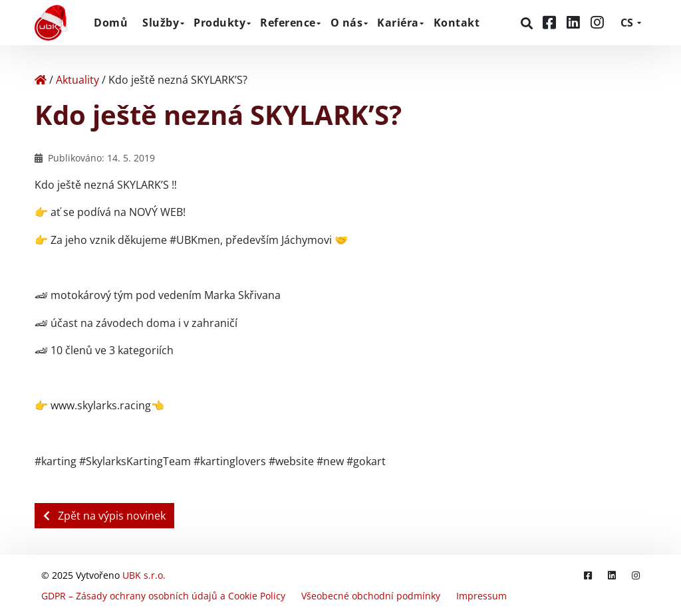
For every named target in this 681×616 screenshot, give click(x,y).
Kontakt (457, 23)
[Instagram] (597, 22)
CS (627, 23)
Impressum (481, 596)
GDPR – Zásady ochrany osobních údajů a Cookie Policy (163, 596)
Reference (288, 23)
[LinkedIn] (575, 22)
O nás (347, 23)
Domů (111, 23)
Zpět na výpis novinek (104, 516)
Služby (161, 23)
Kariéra (398, 23)
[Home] (41, 80)
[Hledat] (528, 23)
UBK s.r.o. (144, 575)
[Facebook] (551, 22)
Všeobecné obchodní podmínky (371, 596)
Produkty (219, 23)
